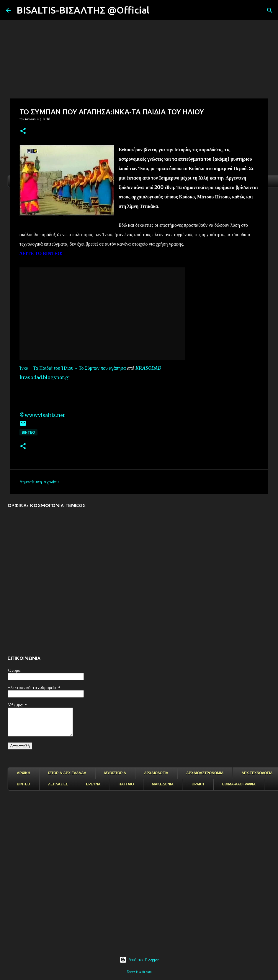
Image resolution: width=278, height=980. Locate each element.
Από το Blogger (139, 960)
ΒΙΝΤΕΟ (28, 432)
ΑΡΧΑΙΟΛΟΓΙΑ (156, 773)
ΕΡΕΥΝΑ (93, 784)
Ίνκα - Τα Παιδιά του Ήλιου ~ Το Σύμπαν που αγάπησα (73, 368)
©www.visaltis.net (42, 415)
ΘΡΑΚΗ (198, 784)
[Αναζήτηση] (158, 10)
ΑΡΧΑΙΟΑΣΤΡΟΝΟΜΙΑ (205, 773)
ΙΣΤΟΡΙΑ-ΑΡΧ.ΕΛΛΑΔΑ (67, 773)
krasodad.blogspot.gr (45, 377)
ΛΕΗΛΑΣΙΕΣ (58, 784)
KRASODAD (148, 368)
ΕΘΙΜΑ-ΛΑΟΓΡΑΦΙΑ (239, 784)
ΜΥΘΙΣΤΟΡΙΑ (115, 773)
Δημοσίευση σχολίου (39, 482)
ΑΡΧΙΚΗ (23, 773)
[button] (23, 131)
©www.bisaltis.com (139, 972)
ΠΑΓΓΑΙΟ (126, 784)
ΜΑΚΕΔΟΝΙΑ (163, 784)
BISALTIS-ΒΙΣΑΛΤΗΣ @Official (83, 10)
